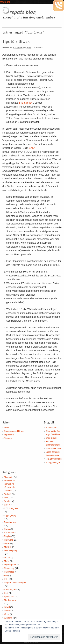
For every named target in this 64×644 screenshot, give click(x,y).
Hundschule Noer (54, 448)
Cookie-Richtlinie (12, 631)
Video (7, 614)
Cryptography (10, 515)
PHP (6, 579)
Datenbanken (10, 522)
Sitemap (8, 438)
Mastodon (5, 2)
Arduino (7, 501)
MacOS (8, 547)
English (7, 536)
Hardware (9, 540)
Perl (6, 575)
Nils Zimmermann (54, 459)
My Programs (10, 565)
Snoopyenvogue (53, 462)
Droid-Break (51, 438)
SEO (6, 593)
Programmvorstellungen (15, 583)
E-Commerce (10, 533)
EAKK (32, 148)
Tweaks (8, 611)
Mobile (7, 557)
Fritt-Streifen (26, 103)
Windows (8, 618)
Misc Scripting (10, 551)
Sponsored (9, 597)
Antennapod (51, 428)
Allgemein (8, 477)
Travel (7, 607)
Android (7, 494)
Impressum (9, 435)
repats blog (22, 12)
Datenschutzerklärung (14, 431)
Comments (38, 48)
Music (7, 561)
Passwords (9, 572)
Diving (7, 529)
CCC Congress (11, 508)
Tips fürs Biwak (16, 42)
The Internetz (10, 600)
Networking (9, 568)
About (7, 428)
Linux (7, 543)
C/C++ (7, 505)
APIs (6, 498)
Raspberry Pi (10, 589)
